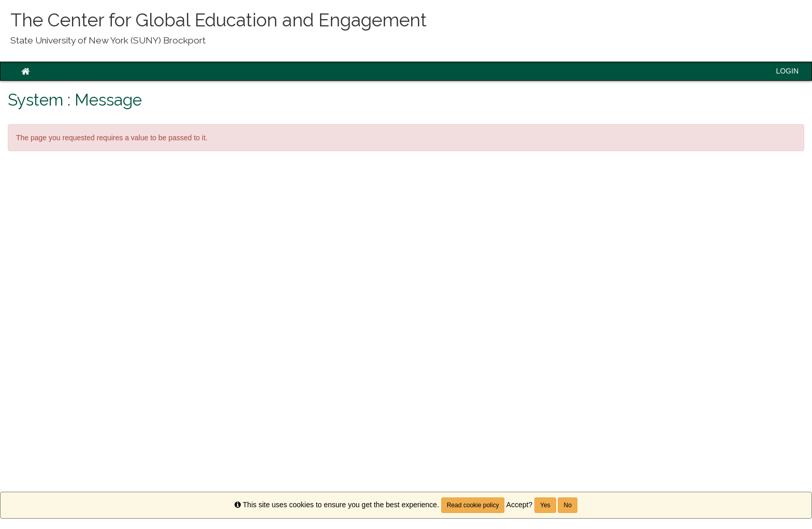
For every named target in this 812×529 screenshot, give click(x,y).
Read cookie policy (473, 505)
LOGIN (787, 71)
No (567, 505)
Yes (545, 505)
